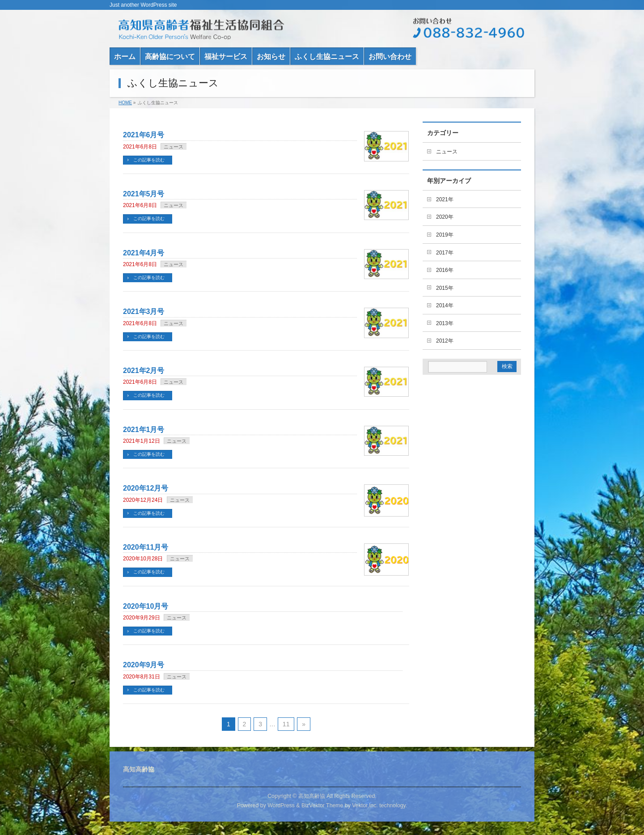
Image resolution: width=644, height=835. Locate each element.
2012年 (445, 341)
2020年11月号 (146, 547)
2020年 (445, 217)
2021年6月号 (144, 135)
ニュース (174, 147)
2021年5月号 (144, 194)
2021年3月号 (144, 312)
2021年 (445, 199)
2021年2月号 (144, 371)
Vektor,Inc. (365, 805)
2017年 (445, 253)
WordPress (281, 805)
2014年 (445, 305)
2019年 (445, 235)
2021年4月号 (144, 253)
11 (286, 724)
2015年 (445, 288)
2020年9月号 (144, 665)
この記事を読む (149, 160)
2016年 (445, 270)
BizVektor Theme (322, 805)
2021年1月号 (144, 430)
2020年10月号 (146, 606)
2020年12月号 (146, 488)
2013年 (445, 323)
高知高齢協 (312, 796)
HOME (125, 103)
